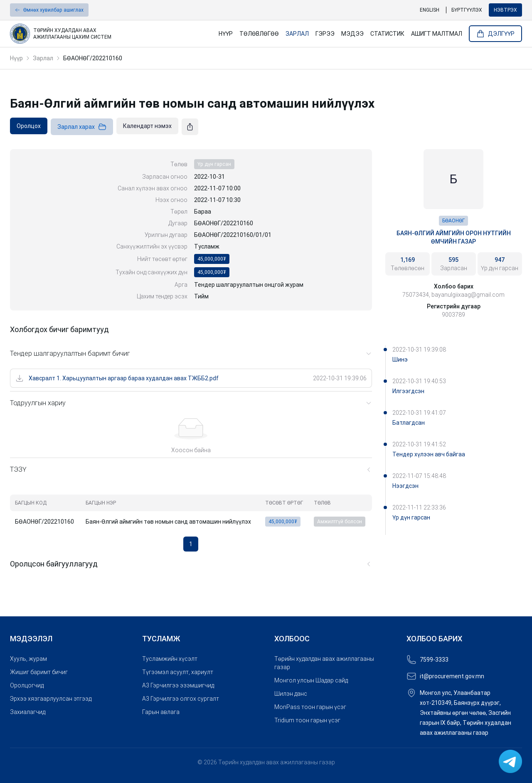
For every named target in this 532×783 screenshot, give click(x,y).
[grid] (191, 512)
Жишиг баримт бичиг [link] (39, 672)
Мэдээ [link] (352, 34)
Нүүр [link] (226, 34)
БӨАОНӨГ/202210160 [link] (93, 58)
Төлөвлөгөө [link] (259, 34)
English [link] (430, 10)
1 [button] (191, 544)
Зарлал (43, 58)
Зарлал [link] (297, 34)
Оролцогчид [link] (27, 685)
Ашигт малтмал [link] (437, 34)
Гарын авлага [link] (161, 712)
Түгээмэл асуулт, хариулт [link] (178, 672)
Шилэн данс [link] (291, 694)
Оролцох (29, 126)
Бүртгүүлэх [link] (467, 10)
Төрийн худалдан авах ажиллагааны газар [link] (324, 663)
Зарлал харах (82, 127)
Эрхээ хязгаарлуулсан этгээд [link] (51, 699)
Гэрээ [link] (325, 34)
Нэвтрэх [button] (505, 10)
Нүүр (16, 58)
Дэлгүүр (495, 34)
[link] (111, 34)
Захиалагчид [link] (28, 712)
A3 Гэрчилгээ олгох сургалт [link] (181, 699)
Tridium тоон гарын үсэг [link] (307, 720)
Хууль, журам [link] (28, 659)
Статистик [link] (387, 34)
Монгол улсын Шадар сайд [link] (311, 680)
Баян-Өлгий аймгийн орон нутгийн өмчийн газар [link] (454, 237)
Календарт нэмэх (147, 126)
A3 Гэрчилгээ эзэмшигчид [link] (178, 685)
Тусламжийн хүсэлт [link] (170, 659)
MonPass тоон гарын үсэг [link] (310, 707)
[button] (49, 10)
